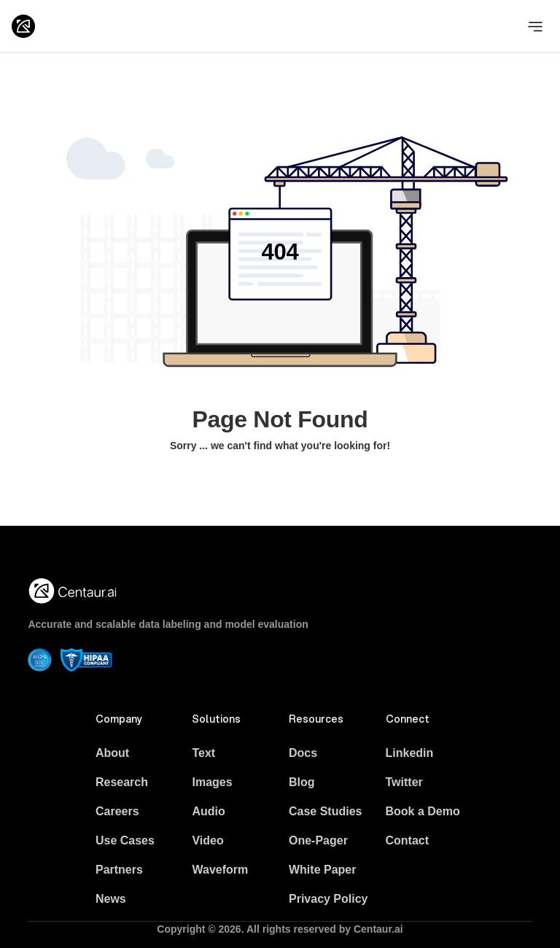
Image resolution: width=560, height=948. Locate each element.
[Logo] (23, 26)
